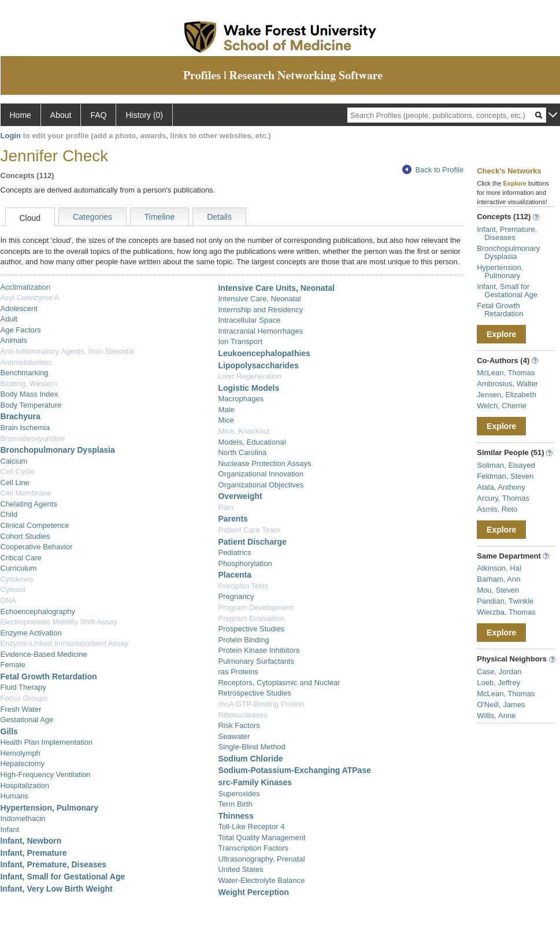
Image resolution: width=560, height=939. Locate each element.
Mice (226, 420)
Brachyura (21, 416)
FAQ (98, 115)
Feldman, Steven (505, 476)
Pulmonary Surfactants (256, 661)
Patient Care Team (249, 530)
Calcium (14, 461)
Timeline (160, 217)
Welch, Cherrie (502, 406)
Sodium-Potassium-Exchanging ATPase (294, 770)
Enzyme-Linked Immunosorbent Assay (65, 643)
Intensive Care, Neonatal (259, 299)
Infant (10, 829)
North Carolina (242, 452)
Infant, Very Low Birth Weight (57, 889)
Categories (92, 217)
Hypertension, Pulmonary (50, 808)
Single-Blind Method (251, 747)
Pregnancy (236, 596)
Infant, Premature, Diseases (54, 864)
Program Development (255, 607)
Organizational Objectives (261, 485)
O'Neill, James (501, 705)
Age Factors (21, 330)
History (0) (144, 115)
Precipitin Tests (243, 586)
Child (9, 514)
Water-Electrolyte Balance (261, 880)
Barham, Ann (498, 579)
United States (240, 869)
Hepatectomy (23, 764)
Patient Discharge (252, 542)
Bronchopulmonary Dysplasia (58, 450)
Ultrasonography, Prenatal (261, 859)
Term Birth (235, 804)
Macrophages (241, 399)
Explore (501, 334)
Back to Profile (433, 170)
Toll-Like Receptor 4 (251, 827)
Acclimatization (26, 287)
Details (219, 217)
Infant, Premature (34, 853)
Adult (9, 319)
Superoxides (239, 794)
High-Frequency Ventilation (46, 775)
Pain (225, 507)
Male (226, 410)
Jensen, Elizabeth (507, 395)
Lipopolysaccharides (258, 365)
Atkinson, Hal (499, 568)
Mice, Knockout (244, 431)
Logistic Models (249, 388)
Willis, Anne (496, 716)
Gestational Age (27, 720)
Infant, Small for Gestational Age (63, 877)
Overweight (240, 496)
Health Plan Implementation (47, 742)
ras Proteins (238, 672)
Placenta (235, 575)
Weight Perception (253, 892)
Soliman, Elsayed (506, 465)
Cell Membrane (26, 493)
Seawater (234, 736)
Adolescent (19, 308)
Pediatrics (234, 552)
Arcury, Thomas (503, 498)
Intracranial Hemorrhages (260, 331)
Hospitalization (25, 785)
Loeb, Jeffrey (498, 683)
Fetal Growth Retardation (49, 676)
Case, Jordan (499, 672)
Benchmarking (25, 373)
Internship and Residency (260, 310)
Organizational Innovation (260, 474)
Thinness (236, 816)
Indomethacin (23, 818)
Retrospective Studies (254, 693)
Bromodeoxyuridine (33, 439)
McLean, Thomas (506, 373)
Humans (14, 796)
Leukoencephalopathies (264, 353)
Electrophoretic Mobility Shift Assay (59, 622)
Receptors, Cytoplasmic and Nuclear (279, 683)
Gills (9, 731)
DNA (8, 600)
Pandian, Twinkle (505, 601)
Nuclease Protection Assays (264, 463)
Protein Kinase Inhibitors (259, 650)
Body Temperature (31, 405)
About (61, 115)
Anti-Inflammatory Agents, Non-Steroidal (68, 351)
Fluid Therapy (23, 687)
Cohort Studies (25, 536)
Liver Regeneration (250, 376)
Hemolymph (21, 753)
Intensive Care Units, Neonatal (276, 288)
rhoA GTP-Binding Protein (261, 704)
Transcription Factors (253, 848)
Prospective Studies (251, 629)
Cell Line (15, 483)
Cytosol (13, 589)
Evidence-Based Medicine (44, 654)
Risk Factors (239, 725)
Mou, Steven (498, 590)
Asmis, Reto (497, 509)
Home (21, 115)
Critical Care (21, 558)
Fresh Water (21, 709)
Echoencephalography (38, 611)
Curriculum (19, 568)
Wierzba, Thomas (506, 612)
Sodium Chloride (250, 759)
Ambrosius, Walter (507, 384)
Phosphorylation (245, 563)
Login (11, 136)
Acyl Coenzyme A (30, 297)
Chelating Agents (29, 504)
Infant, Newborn (31, 841)
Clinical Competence (35, 525)
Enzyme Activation (31, 633)
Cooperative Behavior (37, 547)
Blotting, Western (29, 384)
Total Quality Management (262, 838)
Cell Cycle (18, 472)
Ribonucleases (242, 715)
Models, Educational (252, 442)
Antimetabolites (26, 362)
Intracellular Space (249, 320)
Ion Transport (240, 341)
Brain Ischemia (25, 428)
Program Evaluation (251, 618)
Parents (233, 519)
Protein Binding (243, 640)
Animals (14, 340)
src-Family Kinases (255, 782)
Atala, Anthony (501, 487)
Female (13, 665)
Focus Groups (24, 698)
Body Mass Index (29, 394)
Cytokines (17, 579)
